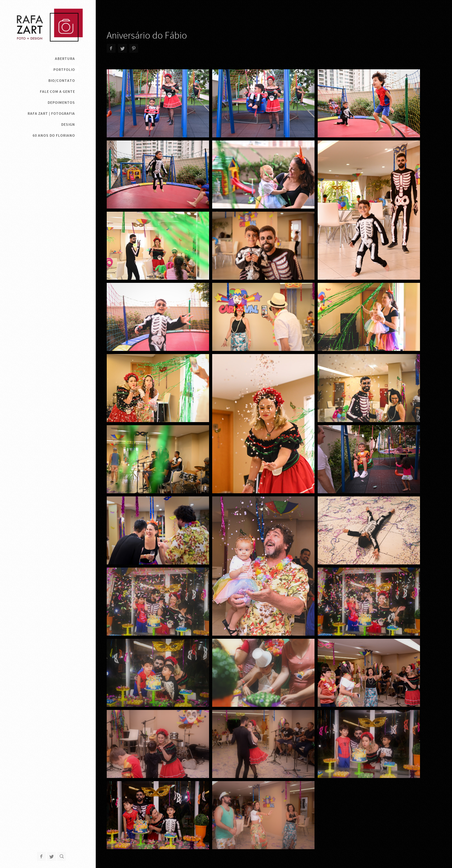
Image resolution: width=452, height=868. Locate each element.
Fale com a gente (57, 92)
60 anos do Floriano (54, 135)
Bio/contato (62, 81)
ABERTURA (65, 59)
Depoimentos (61, 103)
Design (68, 124)
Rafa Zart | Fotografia (51, 114)
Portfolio (64, 70)
